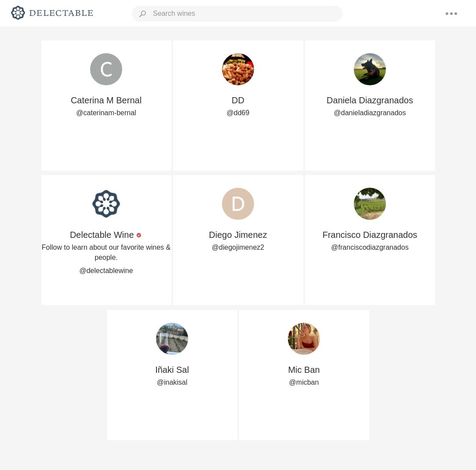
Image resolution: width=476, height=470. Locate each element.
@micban (304, 382)
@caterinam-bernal (106, 113)
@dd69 (238, 113)
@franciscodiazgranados (370, 247)
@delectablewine (106, 271)
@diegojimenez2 (238, 247)
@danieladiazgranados (370, 113)
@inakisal (172, 382)
